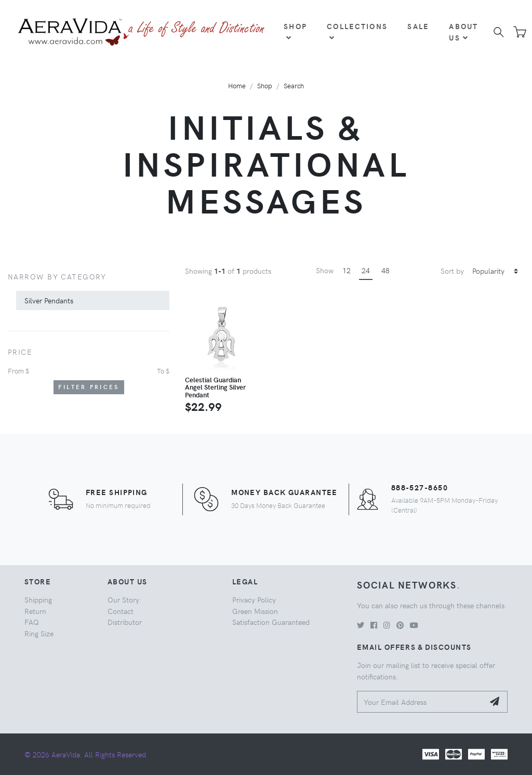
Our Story (123, 599)
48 (385, 270)
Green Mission (255, 611)
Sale (418, 26)
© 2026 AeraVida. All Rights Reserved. (86, 754)
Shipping (38, 599)
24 (366, 270)
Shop (295, 31)
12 (347, 270)
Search (294, 85)
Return (35, 611)
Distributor (125, 622)
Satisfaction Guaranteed (271, 622)
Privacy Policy (254, 599)
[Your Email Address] (421, 702)
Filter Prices (89, 387)
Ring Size (39, 633)
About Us (463, 32)
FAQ (32, 622)
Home (237, 85)
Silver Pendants (49, 300)
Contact (121, 611)
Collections (357, 31)
